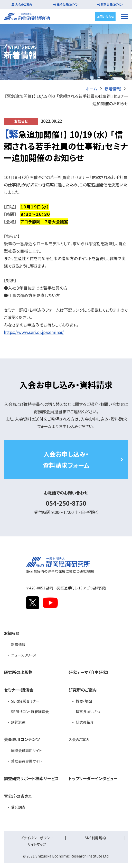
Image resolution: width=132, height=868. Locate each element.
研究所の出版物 (18, 672)
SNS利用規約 (95, 838)
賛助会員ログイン (112, 4)
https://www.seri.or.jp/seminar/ (34, 332)
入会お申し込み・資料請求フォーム (66, 459)
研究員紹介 (85, 722)
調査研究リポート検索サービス (31, 778)
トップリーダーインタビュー (93, 778)
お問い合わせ (105, 16)
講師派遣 (18, 722)
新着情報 (113, 89)
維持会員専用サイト (26, 750)
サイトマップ (37, 844)
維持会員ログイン (68, 4)
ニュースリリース (24, 655)
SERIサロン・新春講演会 (30, 712)
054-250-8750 (66, 503)
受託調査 (18, 807)
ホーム (91, 89)
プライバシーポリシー (37, 838)
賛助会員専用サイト (26, 761)
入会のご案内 (24, 4)
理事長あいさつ (88, 712)
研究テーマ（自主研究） (89, 672)
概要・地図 (84, 701)
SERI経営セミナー (25, 701)
